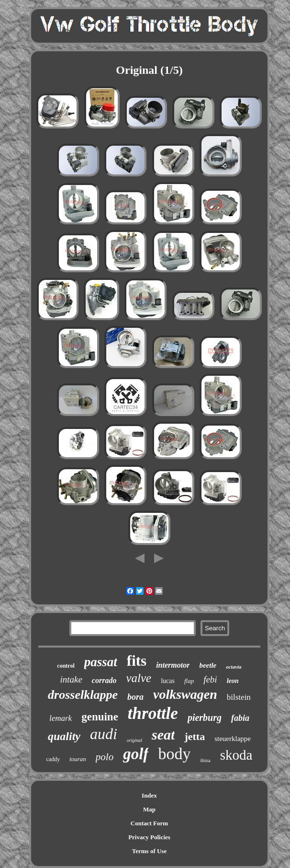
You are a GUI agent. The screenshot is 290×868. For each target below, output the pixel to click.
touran (78, 759)
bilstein (239, 697)
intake (71, 679)
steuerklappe (233, 739)
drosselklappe (83, 695)
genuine (100, 717)
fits (137, 661)
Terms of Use (149, 851)
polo (105, 757)
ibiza (205, 760)
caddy (53, 759)
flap (189, 681)
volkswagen (185, 694)
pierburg (205, 718)
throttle (153, 713)
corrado (104, 680)
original (134, 740)
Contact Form (149, 823)
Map (149, 809)
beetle (208, 665)
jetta (195, 736)
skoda (236, 755)
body (174, 754)
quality (64, 736)
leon (233, 681)
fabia (240, 718)
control (66, 666)
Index (149, 795)
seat (163, 735)
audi (104, 734)
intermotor (173, 665)
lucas (168, 681)
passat (101, 662)
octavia (234, 667)
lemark (61, 718)
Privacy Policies (149, 837)
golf (136, 754)
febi (210, 679)
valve (139, 678)
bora (135, 697)
